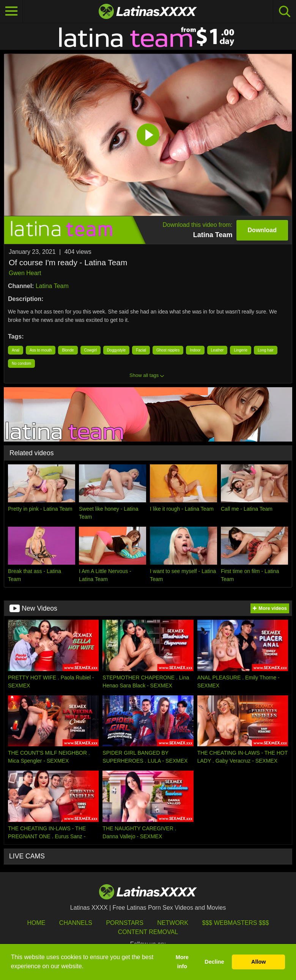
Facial (141, 350)
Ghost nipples (168, 350)
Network (173, 923)
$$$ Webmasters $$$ (236, 923)
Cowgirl (91, 350)
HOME (36, 923)
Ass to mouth (41, 350)
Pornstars (124, 923)
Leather (217, 350)
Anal (16, 350)
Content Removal (148, 932)
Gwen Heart (25, 273)
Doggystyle (116, 350)
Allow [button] (258, 962)
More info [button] (182, 962)
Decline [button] (214, 962)
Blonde (68, 350)
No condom (21, 363)
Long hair (266, 350)
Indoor (195, 350)
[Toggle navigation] (11, 11)
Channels (76, 923)
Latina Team (52, 286)
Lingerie (241, 350)
